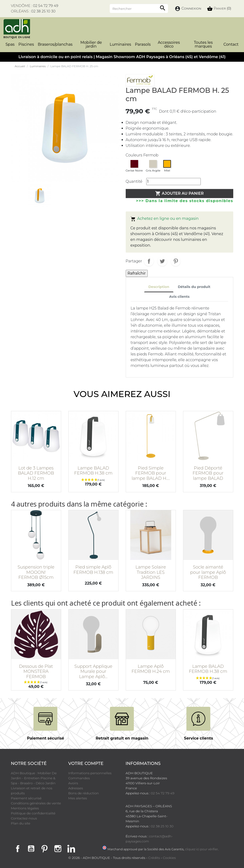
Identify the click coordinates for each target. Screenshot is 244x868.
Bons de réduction (84, 793)
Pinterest (176, 261)
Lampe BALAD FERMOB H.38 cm (93, 471)
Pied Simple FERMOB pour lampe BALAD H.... (151, 473)
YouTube (31, 849)
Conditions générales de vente (36, 803)
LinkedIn (71, 849)
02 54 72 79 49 (46, 6)
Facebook (18, 849)
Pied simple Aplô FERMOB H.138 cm (93, 570)
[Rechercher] (139, 8)
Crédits (154, 858)
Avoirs (73, 783)
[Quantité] (174, 182)
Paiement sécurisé (26, 798)
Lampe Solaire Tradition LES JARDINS (151, 572)
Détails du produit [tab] (194, 287)
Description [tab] (159, 287)
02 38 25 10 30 (43, 11)
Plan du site (21, 823)
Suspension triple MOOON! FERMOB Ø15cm (36, 572)
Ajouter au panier (179, 194)
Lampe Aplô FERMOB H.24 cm (151, 669)
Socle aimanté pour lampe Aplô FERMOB (208, 572)
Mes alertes (78, 798)
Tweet (162, 261)
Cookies (169, 858)
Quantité (134, 181)
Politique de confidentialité (33, 813)
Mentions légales (25, 808)
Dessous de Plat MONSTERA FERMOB (36, 672)
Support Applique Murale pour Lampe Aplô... (93, 672)
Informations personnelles (90, 773)
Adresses (76, 788)
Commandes (79, 778)
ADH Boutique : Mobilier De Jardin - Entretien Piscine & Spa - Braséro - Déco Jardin (34, 778)
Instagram (58, 849)
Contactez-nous (24, 818)
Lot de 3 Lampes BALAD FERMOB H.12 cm (36, 473)
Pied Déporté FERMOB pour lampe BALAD (208, 473)
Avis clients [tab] (179, 297)
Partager (149, 261)
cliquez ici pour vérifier (201, 849)
